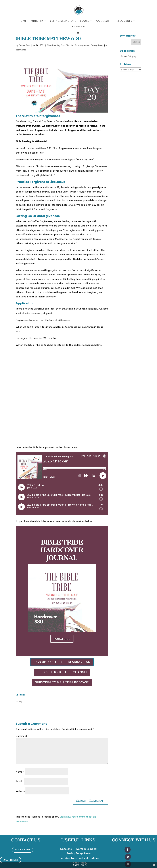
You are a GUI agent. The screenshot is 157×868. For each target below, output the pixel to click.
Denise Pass (25, 45)
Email (20, 781)
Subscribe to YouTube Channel (62, 672)
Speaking (66, 849)
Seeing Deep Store (63, 21)
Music (95, 858)
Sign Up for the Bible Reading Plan (62, 662)
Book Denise (23, 850)
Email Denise (11, 860)
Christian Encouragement (78, 45)
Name (20, 772)
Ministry (37, 21)
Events (77, 27)
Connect (103, 21)
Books (85, 21)
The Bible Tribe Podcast (73, 858)
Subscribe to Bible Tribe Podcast (62, 682)
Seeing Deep (97, 45)
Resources (124, 21)
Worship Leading (86, 849)
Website (20, 791)
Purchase (62, 639)
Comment (22, 736)
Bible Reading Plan (56, 45)
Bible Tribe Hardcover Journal (62, 551)
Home (23, 21)
